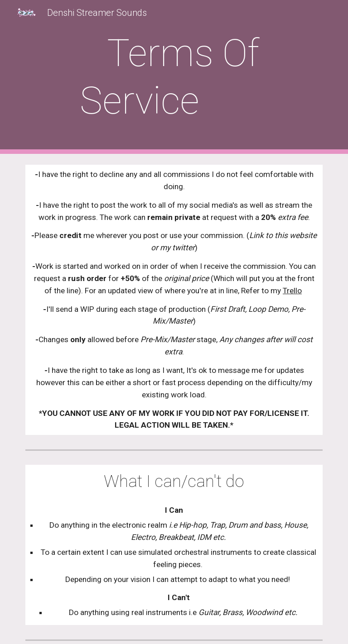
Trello (292, 291)
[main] (174, 77)
